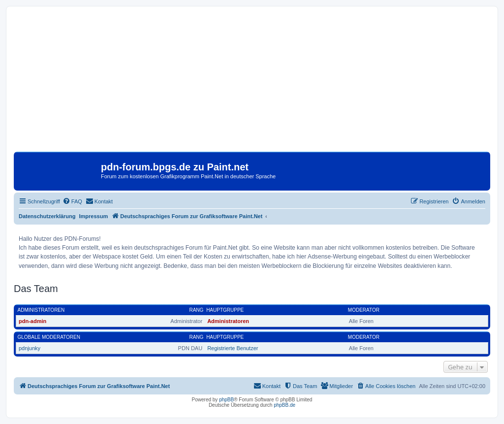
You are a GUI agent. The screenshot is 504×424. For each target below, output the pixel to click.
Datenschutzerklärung (47, 216)
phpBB (226, 400)
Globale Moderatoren (49, 337)
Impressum (94, 216)
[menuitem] (72, 201)
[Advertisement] (252, 83)
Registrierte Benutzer (233, 348)
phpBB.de (284, 405)
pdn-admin (32, 321)
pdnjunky (30, 348)
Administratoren (41, 310)
